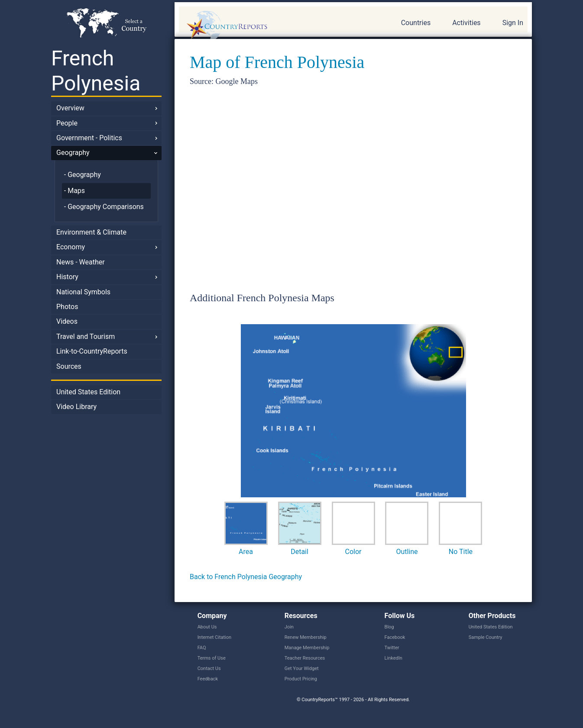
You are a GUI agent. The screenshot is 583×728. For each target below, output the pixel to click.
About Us (207, 627)
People (67, 123)
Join (289, 627)
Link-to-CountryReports (92, 351)
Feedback (208, 679)
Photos (67, 307)
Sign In (513, 23)
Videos (67, 321)
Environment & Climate (91, 232)
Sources (69, 366)
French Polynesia (96, 71)
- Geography (83, 175)
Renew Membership (306, 637)
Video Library (76, 407)
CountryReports (274, 26)
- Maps (74, 191)
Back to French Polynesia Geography (246, 577)
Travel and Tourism (86, 337)
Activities (466, 23)
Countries (416, 23)
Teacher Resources (305, 658)
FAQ (202, 648)
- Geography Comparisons (104, 207)
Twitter (392, 648)
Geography (73, 153)
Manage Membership (307, 648)
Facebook (395, 637)
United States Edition (88, 392)
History (67, 277)
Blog (389, 627)
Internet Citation (215, 637)
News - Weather (81, 262)
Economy (71, 247)
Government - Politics (89, 138)
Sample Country (486, 637)
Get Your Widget (302, 668)
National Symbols (83, 292)
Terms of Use (212, 658)
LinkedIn (394, 658)
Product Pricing (301, 679)
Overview (70, 108)
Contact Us (209, 668)
